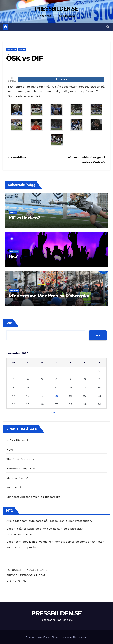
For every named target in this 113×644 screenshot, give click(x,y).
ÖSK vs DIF (24, 58)
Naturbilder (17, 157)
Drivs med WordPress (38, 637)
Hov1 (14, 257)
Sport (22, 50)
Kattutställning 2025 (21, 469)
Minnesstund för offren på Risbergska (49, 296)
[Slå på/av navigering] (57, 27)
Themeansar (80, 637)
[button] (108, 27)
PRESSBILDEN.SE (56, 9)
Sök (9, 323)
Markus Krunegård (19, 478)
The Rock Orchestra (21, 459)
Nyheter (12, 50)
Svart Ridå (14, 487)
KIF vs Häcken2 (25, 218)
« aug (55, 412)
